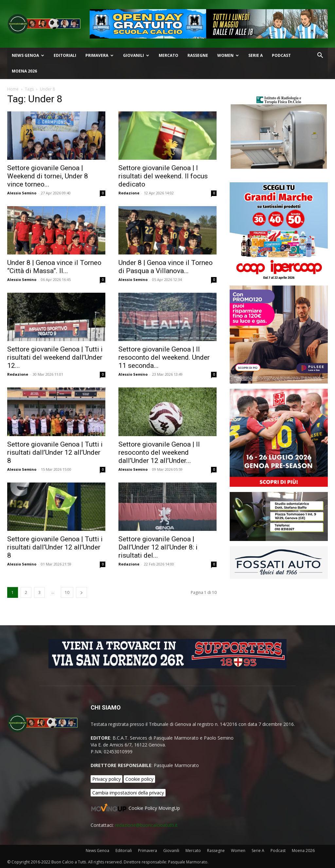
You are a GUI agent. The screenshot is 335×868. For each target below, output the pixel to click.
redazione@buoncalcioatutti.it (146, 825)
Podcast (281, 55)
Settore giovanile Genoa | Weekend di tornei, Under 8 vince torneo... (48, 176)
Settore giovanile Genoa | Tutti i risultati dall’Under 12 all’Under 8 (55, 452)
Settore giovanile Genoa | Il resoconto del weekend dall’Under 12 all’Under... (159, 452)
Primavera (99, 55)
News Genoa (28, 55)
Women (228, 55)
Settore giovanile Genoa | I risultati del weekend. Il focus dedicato (163, 176)
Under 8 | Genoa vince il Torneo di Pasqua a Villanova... (166, 267)
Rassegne (198, 55)
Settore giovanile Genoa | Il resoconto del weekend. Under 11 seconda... (164, 357)
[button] (320, 56)
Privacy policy (106, 779)
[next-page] (81, 592)
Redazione (129, 193)
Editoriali (65, 55)
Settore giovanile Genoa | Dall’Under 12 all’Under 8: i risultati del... (158, 547)
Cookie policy (139, 779)
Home (13, 89)
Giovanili (136, 55)
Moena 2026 (24, 71)
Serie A (256, 55)
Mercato (168, 55)
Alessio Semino (22, 193)
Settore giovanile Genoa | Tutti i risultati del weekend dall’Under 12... (55, 357)
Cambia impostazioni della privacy (128, 793)
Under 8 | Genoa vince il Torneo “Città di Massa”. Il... (54, 267)
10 (67, 592)
